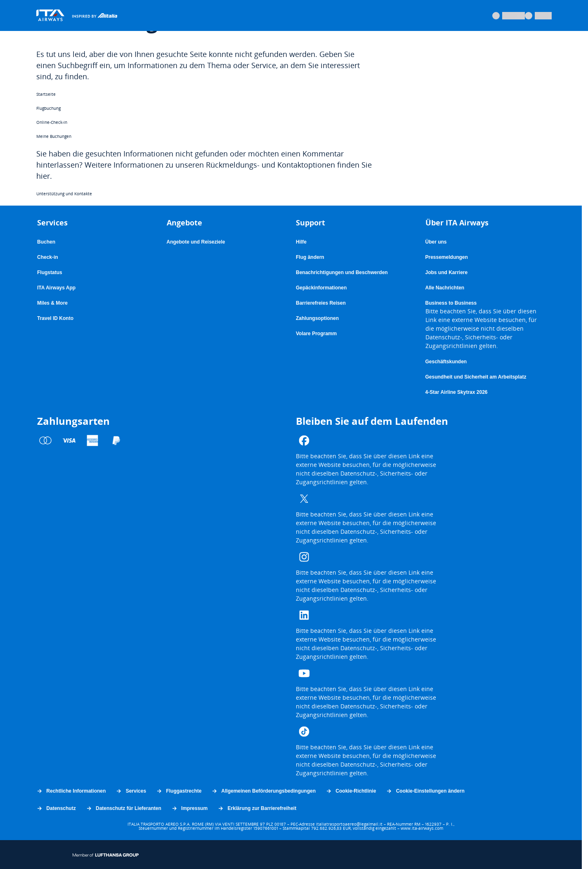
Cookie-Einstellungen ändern (425, 791)
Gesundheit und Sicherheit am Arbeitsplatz (476, 377)
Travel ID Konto (55, 318)
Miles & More (52, 303)
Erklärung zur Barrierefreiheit (257, 808)
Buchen (46, 242)
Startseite (46, 94)
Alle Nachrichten (445, 288)
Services (131, 791)
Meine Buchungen (54, 136)
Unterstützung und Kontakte (64, 194)
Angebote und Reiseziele (196, 242)
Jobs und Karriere (447, 272)
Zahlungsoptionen (317, 318)
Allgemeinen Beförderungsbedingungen (263, 791)
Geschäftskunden (446, 362)
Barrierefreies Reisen (321, 303)
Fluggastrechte (179, 791)
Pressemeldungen (447, 257)
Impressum (189, 808)
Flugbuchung (48, 108)
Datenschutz (56, 808)
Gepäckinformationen (321, 288)
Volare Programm (316, 334)
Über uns (436, 242)
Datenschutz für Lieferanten (124, 808)
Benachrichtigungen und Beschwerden (342, 273)
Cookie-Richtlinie (351, 791)
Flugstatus (50, 272)
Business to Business (451, 303)
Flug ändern (310, 257)
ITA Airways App (56, 288)
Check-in (48, 257)
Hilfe (301, 242)
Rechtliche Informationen (71, 791)
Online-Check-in (52, 122)
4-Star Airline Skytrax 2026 (457, 392)
